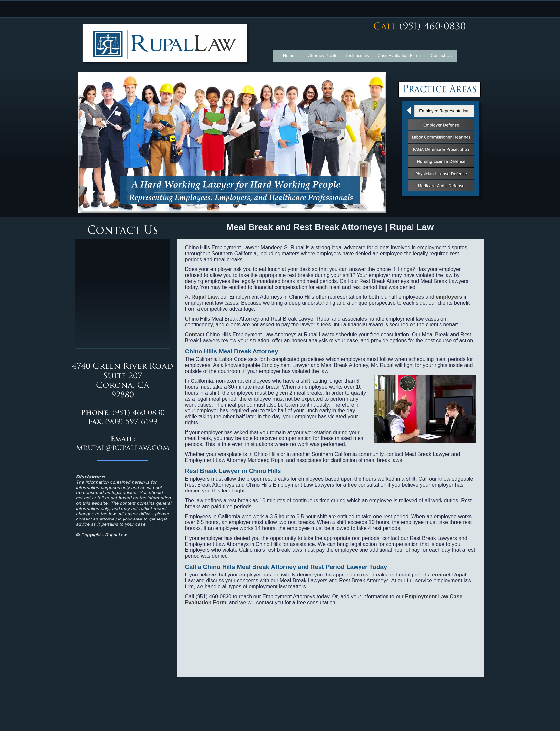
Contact (195, 335)
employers (449, 297)
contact (441, 575)
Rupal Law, (205, 297)
